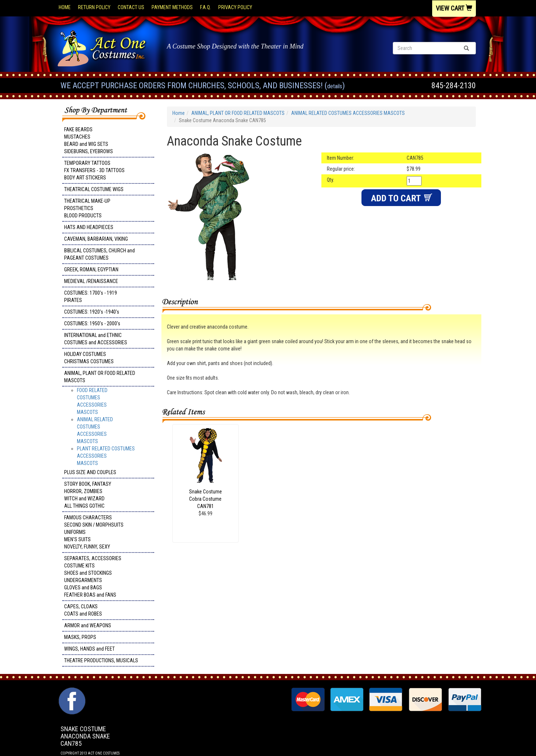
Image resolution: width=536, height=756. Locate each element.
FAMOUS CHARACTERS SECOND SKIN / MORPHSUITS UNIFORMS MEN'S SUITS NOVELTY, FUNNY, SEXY (94, 532)
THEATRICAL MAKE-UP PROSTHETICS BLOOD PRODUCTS (87, 208)
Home (65, 7)
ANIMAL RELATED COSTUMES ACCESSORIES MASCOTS (348, 113)
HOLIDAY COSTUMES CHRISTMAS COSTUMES (89, 358)
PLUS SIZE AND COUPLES (90, 472)
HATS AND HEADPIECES (89, 227)
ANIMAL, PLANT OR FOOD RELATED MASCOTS (100, 377)
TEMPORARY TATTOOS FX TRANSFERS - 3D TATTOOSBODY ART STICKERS (94, 170)
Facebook (71, 691)
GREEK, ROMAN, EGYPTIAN (91, 270)
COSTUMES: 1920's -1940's (92, 312)
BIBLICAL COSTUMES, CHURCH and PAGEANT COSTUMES (99, 254)
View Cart (454, 8)
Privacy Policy (235, 7)
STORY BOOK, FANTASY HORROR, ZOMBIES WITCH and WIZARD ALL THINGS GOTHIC (88, 495)
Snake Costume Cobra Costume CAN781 (206, 499)
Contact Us (131, 7)
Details (335, 86)
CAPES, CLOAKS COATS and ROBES (83, 610)
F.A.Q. (206, 7)
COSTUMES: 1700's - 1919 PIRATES (91, 296)
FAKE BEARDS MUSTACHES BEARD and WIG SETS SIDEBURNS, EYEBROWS (89, 140)
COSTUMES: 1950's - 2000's (92, 323)
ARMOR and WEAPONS (88, 625)
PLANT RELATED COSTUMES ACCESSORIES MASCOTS (106, 456)
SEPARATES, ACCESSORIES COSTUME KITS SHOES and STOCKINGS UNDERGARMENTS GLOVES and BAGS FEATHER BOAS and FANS (93, 577)
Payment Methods (172, 7)
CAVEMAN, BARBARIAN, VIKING (96, 239)
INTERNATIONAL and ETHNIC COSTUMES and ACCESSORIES (96, 339)
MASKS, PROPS (80, 637)
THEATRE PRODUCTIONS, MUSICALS (101, 660)
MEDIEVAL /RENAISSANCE (91, 281)
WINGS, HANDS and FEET (89, 649)
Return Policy (94, 7)
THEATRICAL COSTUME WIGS (94, 189)
